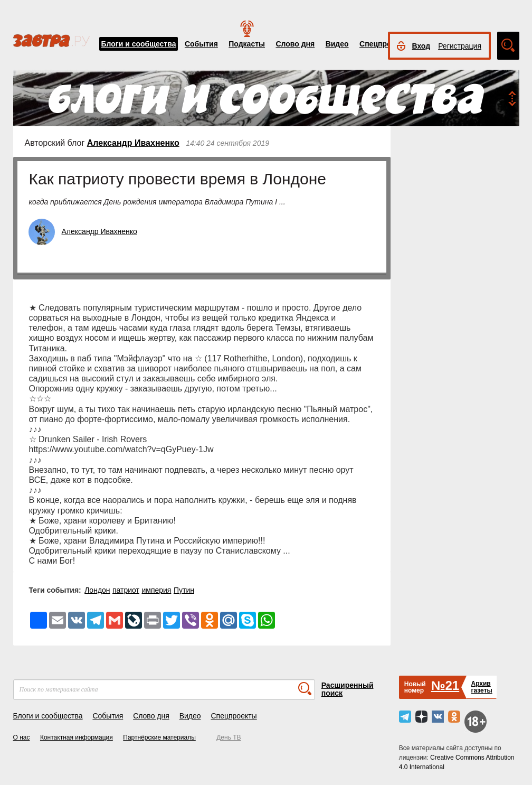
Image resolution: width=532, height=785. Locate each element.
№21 (445, 685)
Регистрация (460, 46)
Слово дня (295, 44)
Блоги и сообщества (139, 44)
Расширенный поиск (348, 689)
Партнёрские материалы (159, 737)
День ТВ (229, 737)
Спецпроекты (384, 44)
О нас (22, 737)
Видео (337, 44)
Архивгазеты (481, 687)
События (201, 44)
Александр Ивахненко (133, 143)
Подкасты (247, 44)
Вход (421, 46)
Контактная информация (77, 737)
